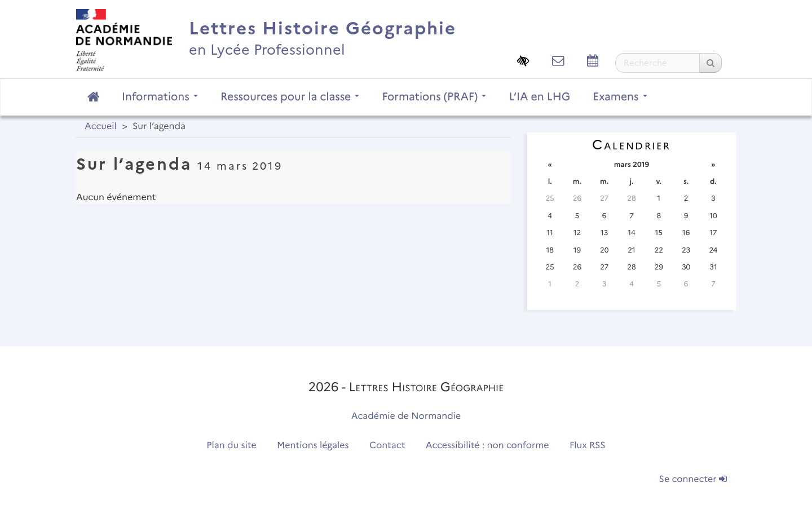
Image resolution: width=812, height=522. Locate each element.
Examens (620, 96)
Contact (387, 446)
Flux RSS (588, 446)
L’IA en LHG (539, 96)
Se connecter (693, 479)
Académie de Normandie (406, 416)
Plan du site (231, 446)
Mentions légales (313, 446)
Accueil (101, 127)
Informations (160, 96)
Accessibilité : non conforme (487, 446)
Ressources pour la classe (290, 96)
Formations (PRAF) (434, 96)
